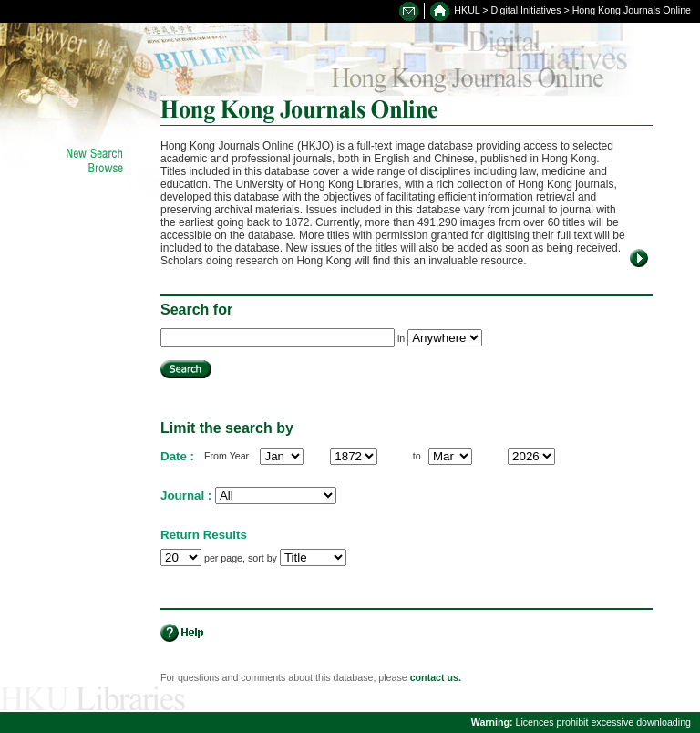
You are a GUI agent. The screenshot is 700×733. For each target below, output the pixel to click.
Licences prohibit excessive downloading (581, 722)
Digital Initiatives (526, 10)
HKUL (467, 10)
